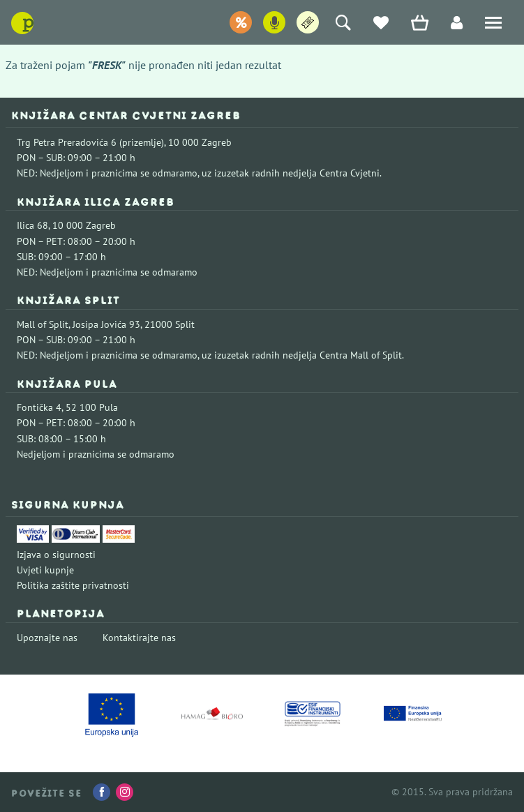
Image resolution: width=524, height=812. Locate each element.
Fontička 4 (39, 407)
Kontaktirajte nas (139, 638)
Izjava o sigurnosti (56, 555)
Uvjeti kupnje (45, 570)
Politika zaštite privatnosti (73, 585)
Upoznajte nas (47, 638)
